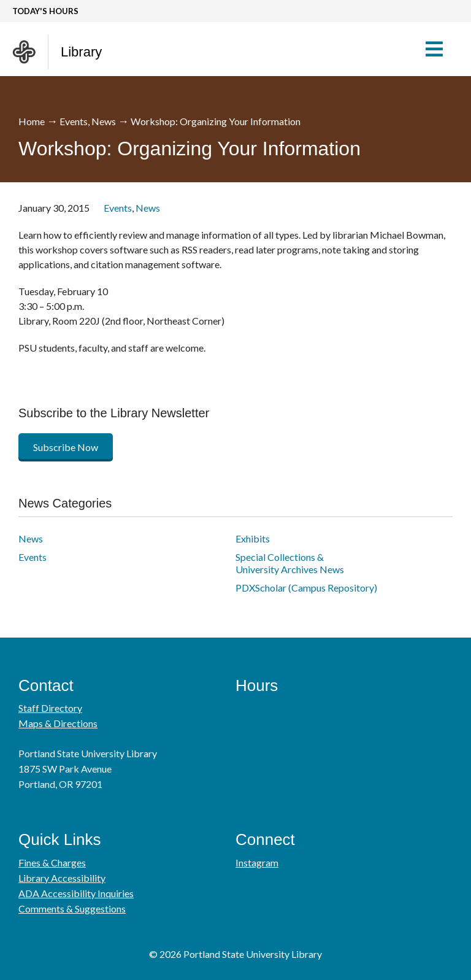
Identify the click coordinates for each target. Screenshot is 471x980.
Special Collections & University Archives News (290, 563)
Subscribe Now (66, 447)
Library (81, 52)
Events (74, 121)
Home (32, 121)
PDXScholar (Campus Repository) (306, 588)
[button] (440, 49)
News (104, 121)
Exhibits (253, 538)
